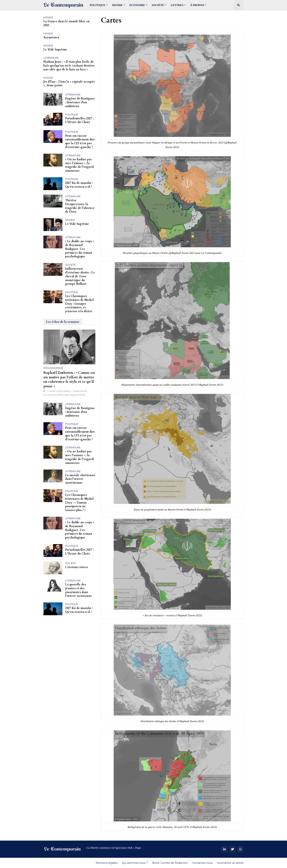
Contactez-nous (202, 863)
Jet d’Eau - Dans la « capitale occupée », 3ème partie (69, 84)
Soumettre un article (230, 863)
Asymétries (51, 38)
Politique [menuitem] (97, 5)
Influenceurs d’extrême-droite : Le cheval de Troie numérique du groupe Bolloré (80, 276)
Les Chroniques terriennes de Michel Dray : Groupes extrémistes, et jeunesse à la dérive (79, 304)
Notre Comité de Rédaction (170, 863)
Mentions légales (107, 863)
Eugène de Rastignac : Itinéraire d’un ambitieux (80, 102)
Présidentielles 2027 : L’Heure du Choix (79, 120)
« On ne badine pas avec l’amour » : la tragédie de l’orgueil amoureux (80, 165)
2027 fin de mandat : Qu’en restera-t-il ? (79, 185)
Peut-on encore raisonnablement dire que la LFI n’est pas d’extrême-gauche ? (80, 142)
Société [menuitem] (158, 5)
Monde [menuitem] (117, 5)
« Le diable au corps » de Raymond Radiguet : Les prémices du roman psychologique (80, 249)
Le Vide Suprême (55, 50)
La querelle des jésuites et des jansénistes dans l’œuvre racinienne (79, 590)
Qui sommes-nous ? (135, 863)
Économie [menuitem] (137, 5)
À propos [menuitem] (197, 5)
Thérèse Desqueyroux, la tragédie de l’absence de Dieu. (80, 206)
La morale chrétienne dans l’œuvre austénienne (80, 479)
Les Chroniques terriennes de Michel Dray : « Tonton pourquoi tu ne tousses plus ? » (79, 503)
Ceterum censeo (77, 567)
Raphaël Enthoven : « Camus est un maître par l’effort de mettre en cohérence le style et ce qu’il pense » (69, 380)
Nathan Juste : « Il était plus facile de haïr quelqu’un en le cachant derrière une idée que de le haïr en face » (69, 66)
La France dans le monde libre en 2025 (67, 23)
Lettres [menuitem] (177, 5)
